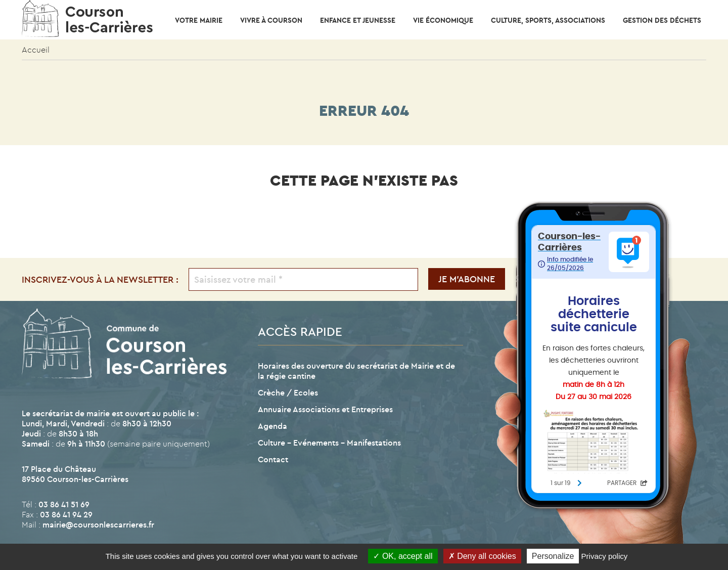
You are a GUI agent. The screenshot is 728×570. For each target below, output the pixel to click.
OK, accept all (403, 556)
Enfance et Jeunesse (358, 20)
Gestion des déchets (662, 20)
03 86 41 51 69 (64, 504)
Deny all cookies (482, 556)
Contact (273, 459)
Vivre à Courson (271, 20)
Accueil (36, 50)
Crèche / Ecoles (288, 392)
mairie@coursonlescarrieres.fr (98, 524)
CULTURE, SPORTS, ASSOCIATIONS (548, 20)
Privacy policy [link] (605, 556)
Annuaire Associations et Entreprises (325, 409)
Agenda (272, 426)
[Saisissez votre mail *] (303, 279)
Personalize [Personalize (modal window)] (553, 556)
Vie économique (443, 20)
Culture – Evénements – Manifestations (329, 443)
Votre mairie (199, 20)
